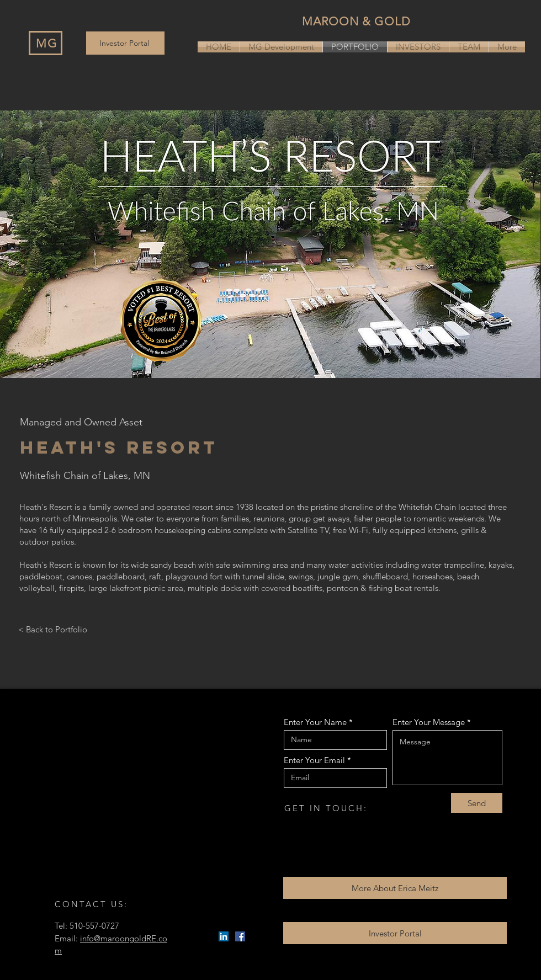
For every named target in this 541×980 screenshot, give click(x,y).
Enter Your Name (315, 722)
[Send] (477, 803)
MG (47, 43)
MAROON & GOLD (356, 21)
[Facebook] (240, 936)
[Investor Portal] (125, 43)
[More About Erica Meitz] (395, 888)
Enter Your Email (314, 760)
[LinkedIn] (224, 936)
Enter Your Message (429, 722)
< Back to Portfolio (53, 629)
